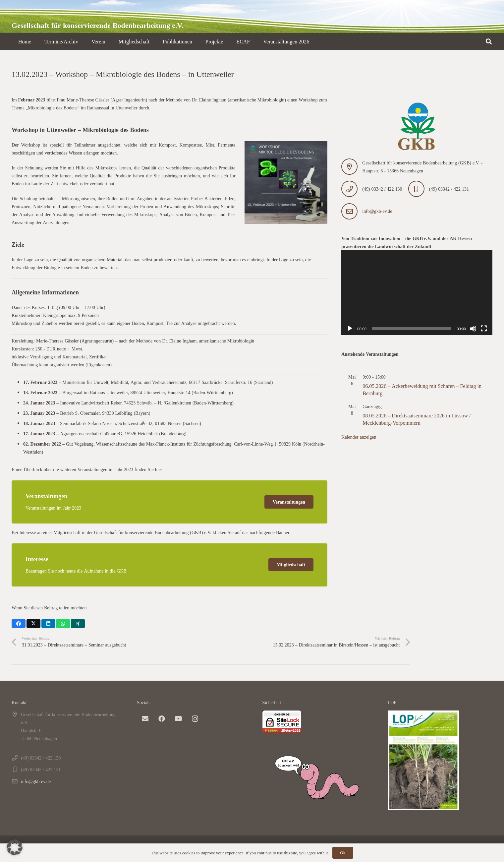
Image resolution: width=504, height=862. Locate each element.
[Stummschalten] (473, 329)
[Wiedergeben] (350, 329)
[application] (417, 293)
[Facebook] (162, 719)
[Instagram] (195, 719)
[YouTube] (178, 719)
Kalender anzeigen (359, 437)
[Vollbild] (484, 329)
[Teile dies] (19, 624)
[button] (489, 41)
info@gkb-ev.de (377, 211)
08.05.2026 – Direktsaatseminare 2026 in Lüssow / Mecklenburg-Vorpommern (417, 419)
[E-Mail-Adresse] (145, 719)
